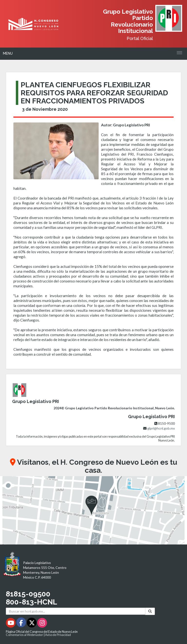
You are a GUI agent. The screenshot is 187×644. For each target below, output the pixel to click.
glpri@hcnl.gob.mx (161, 428)
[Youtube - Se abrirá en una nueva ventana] (11, 624)
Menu (8, 53)
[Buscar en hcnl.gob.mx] (76, 611)
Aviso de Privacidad (58, 635)
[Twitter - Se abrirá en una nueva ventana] (32, 624)
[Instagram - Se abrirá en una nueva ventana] (42, 624)
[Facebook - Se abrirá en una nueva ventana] (22, 624)
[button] (93, 510)
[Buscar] (150, 611)
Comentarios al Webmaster (24, 635)
